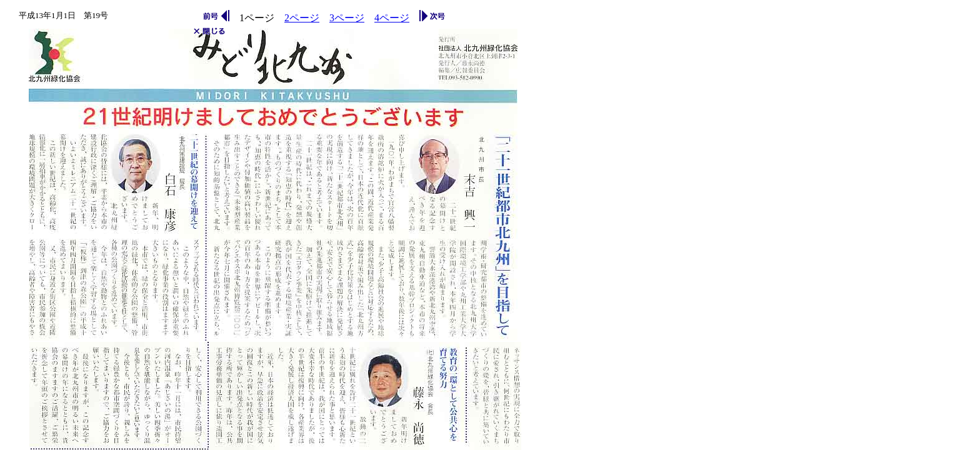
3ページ (347, 18)
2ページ (302, 18)
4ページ (392, 18)
